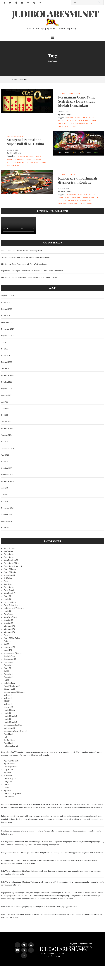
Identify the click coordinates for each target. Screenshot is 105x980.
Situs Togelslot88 (11, 560)
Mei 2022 (5, 415)
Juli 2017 (5, 488)
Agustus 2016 (6, 521)
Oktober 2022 (7, 382)
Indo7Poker (6, 914)
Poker (6, 581)
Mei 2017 (5, 501)
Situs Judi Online (71, 127)
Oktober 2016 (7, 514)
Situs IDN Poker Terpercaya (52, 842)
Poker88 (7, 635)
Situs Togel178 (10, 593)
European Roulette (91, 198)
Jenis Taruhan (26, 159)
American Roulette (90, 195)
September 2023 (8, 336)
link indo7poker (10, 656)
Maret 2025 (6, 302)
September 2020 (8, 448)
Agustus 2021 (6, 435)
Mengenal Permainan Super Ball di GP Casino (25, 142)
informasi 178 (9, 626)
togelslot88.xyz (10, 602)
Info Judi (62, 94)
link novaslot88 (10, 659)
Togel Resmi (9, 590)
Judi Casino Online (66, 201)
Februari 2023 (7, 362)
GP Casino (16, 159)
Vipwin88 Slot (9, 764)
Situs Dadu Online (29, 871)
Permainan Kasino (65, 203)
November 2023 (7, 329)
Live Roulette (79, 201)
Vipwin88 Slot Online (12, 638)
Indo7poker (8, 551)
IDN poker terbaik (15, 804)
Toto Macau (8, 614)
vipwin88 (7, 599)
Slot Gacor (8, 584)
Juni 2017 (5, 495)
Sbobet (7, 788)
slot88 (6, 680)
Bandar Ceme (72, 118)
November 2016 (7, 508)
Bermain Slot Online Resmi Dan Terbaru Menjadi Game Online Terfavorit (30, 277)
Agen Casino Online (75, 195)
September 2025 (8, 296)
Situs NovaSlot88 (11, 617)
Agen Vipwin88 (9, 575)
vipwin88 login (9, 710)
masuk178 (8, 650)
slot (5, 737)
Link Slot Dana (9, 683)
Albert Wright (67, 114)
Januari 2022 (6, 422)
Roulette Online (79, 203)
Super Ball (15, 165)
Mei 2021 (5, 442)
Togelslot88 (9, 554)
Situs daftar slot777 (9, 752)
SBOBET (7, 701)
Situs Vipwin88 (9, 689)
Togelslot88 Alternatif (13, 566)
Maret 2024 (6, 316)
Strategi (89, 203)
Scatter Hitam (9, 740)
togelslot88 (9, 707)
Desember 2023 (7, 322)
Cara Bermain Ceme (84, 118)
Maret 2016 (6, 528)
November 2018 (7, 481)
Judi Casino (19, 136)
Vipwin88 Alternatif (11, 761)
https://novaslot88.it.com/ (14, 692)
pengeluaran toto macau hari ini (20, 896)
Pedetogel (8, 641)
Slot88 (6, 644)
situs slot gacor (10, 779)
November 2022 (7, 375)
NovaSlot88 (8, 620)
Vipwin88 (7, 596)
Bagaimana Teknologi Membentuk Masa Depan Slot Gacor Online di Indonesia (32, 271)
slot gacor (8, 782)
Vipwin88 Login (10, 572)
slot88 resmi (9, 797)
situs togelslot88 (11, 767)
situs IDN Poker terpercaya (18, 852)
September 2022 (8, 389)
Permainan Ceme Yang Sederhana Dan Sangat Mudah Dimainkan (76, 101)
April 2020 (5, 455)
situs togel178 (9, 647)
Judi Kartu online (73, 94)
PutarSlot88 (9, 734)
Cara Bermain (31, 156)
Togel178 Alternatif (12, 686)
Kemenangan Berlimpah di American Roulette (78, 180)
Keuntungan (12, 162)
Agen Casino (20, 156)
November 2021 (7, 428)
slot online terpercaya (13, 794)
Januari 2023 (6, 369)
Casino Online (64, 198)
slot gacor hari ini (11, 746)
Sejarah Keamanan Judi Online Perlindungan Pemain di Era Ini (26, 257)
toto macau (8, 662)
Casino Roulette (76, 198)
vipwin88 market (10, 716)
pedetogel (8, 695)
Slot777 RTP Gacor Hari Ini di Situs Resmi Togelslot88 (23, 251)
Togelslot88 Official (12, 563)
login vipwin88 (9, 728)
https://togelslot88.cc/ (13, 725)
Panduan (67, 124)
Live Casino (21, 162)
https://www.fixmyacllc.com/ (15, 731)
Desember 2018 (7, 475)
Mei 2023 (5, 349)
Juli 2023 (5, 342)
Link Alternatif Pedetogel (14, 608)
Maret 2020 (6, 461)
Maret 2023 (6, 355)
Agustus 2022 (6, 395)
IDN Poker (8, 578)
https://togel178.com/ (13, 653)
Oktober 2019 (7, 468)
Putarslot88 (9, 665)
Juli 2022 (5, 402)
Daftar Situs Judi (82, 121)
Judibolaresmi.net (55, 14)
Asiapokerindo (9, 548)
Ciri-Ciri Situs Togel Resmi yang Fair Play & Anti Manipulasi (24, 264)
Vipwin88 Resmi (10, 569)
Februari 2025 (7, 309)
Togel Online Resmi (12, 605)
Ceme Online (70, 121)
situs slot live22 (22, 816)
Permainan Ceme (77, 124)
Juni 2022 (5, 408)
